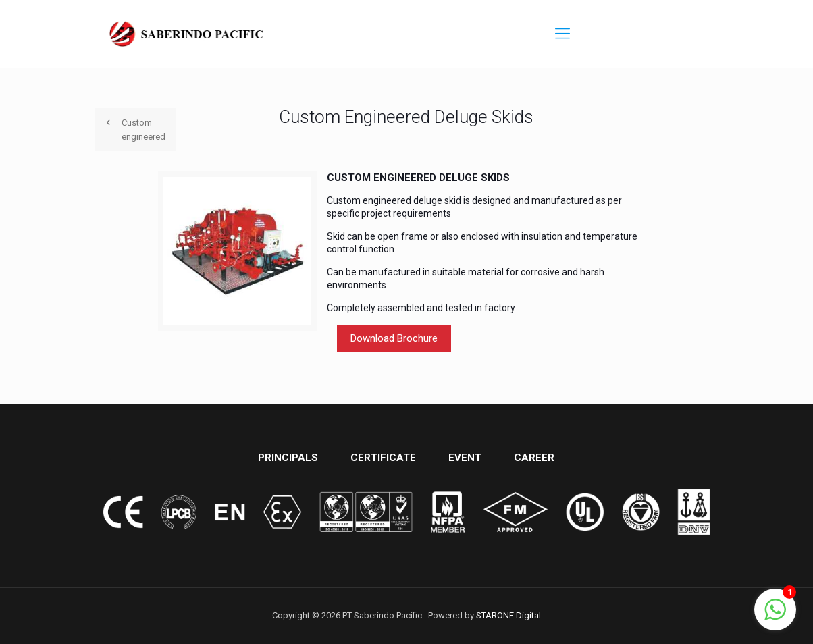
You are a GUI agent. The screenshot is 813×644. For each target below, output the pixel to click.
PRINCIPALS (288, 458)
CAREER (534, 458)
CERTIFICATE (383, 458)
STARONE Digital (508, 615)
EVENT (465, 458)
